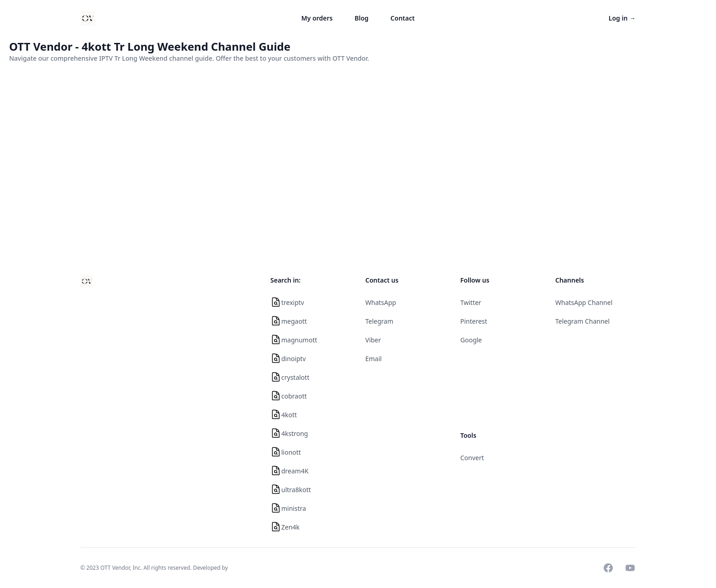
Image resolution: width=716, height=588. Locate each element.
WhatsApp (381, 302)
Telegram (379, 321)
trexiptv (293, 302)
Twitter (471, 302)
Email (374, 359)
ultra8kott (296, 490)
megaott (294, 321)
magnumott (299, 340)
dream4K (295, 471)
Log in (622, 18)
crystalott (295, 377)
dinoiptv (294, 359)
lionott (291, 452)
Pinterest (474, 321)
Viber (373, 340)
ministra (294, 508)
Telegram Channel (582, 321)
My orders (317, 18)
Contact (403, 18)
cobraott (294, 396)
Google (471, 340)
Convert (472, 458)
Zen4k (290, 527)
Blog (362, 18)
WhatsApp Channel (584, 302)
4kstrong (295, 433)
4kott (289, 415)
